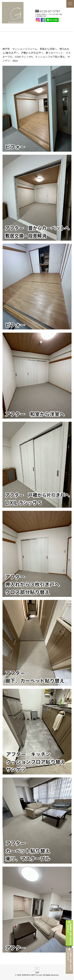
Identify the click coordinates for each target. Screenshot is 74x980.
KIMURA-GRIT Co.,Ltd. (37, 27)
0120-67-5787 (50, 11)
